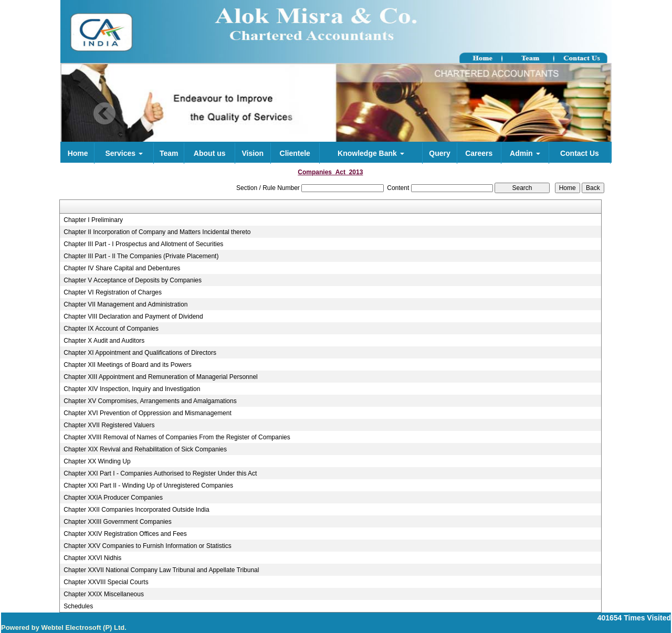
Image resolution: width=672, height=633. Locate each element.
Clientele (295, 153)
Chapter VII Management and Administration (125, 304)
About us (210, 153)
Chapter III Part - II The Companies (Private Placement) (141, 256)
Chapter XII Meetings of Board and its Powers (127, 365)
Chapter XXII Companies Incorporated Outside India (136, 510)
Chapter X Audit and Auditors (104, 341)
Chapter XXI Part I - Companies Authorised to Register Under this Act (160, 473)
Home (78, 153)
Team (169, 153)
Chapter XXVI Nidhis (92, 558)
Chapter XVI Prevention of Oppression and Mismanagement (148, 413)
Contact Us (580, 153)
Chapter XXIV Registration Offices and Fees (125, 534)
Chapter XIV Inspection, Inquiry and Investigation (132, 389)
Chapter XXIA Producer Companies (113, 498)
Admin (525, 153)
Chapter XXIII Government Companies (117, 522)
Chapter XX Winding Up (97, 461)
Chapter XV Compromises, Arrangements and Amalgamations (150, 401)
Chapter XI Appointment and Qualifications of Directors (140, 353)
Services (124, 153)
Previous (105, 114)
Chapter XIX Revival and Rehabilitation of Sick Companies (145, 449)
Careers (479, 153)
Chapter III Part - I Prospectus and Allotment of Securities (143, 244)
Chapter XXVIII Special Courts (106, 582)
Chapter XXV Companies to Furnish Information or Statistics (147, 546)
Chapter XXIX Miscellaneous (104, 594)
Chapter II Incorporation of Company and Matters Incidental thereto (157, 232)
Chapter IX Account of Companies (111, 329)
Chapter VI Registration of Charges (113, 292)
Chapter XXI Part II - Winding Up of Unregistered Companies (148, 486)
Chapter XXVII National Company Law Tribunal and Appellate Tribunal (161, 570)
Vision (253, 153)
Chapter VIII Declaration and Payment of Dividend (133, 316)
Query (439, 153)
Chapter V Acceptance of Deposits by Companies (133, 280)
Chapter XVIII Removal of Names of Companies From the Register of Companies (177, 437)
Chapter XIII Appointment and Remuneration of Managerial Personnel (161, 377)
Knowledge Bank (371, 153)
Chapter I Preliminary (93, 220)
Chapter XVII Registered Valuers (109, 425)
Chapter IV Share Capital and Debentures (122, 268)
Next (562, 114)
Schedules (78, 606)
